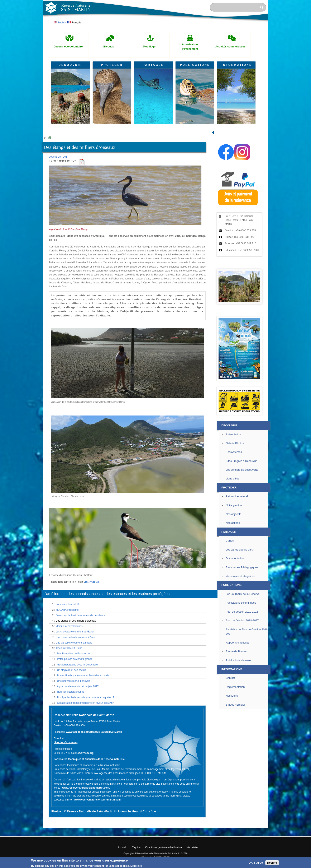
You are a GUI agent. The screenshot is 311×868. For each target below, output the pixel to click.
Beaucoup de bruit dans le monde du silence (80, 615)
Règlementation (235, 687)
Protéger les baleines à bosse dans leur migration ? (86, 697)
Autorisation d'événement (190, 47)
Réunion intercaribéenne (71, 692)
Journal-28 (92, 582)
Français (74, 23)
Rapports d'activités (237, 643)
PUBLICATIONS (195, 65)
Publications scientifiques (241, 603)
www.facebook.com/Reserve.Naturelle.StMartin (94, 732)
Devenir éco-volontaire (68, 47)
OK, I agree (256, 863)
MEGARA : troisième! (68, 610)
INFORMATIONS (237, 65)
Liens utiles (232, 479)
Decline (272, 863)
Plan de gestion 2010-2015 (242, 612)
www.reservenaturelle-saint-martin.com (86, 788)
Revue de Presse (236, 651)
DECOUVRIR (70, 65)
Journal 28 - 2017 (59, 157)
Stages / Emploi (235, 705)
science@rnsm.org (82, 753)
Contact (230, 678)
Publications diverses (238, 660)
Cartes (230, 541)
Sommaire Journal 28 (68, 604)
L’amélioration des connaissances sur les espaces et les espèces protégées (106, 594)
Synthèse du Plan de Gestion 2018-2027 (247, 632)
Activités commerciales (230, 47)
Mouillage (149, 47)
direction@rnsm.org (66, 742)
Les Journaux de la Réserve (243, 594)
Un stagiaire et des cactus (71, 670)
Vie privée (192, 847)
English (60, 23)
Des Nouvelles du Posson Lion (74, 654)
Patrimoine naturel (237, 496)
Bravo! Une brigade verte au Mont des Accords (83, 676)
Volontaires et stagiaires (240, 576)
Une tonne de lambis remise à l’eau (75, 637)
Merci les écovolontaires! (70, 626)
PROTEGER (112, 65)
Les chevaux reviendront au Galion (75, 632)
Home (50, 137)
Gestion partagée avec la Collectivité (77, 665)
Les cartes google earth (240, 550)
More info (136, 866)
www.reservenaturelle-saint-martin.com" (98, 800)
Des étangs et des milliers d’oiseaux (76, 621)
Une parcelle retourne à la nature (74, 643)
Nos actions (233, 523)
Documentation (235, 558)
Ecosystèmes (234, 452)
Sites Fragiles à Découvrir (241, 461)
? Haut (278, 825)
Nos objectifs (233, 514)
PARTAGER (153, 65)
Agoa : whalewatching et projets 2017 (78, 686)
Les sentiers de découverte (242, 470)
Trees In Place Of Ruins (69, 648)
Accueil (122, 847)
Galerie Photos (235, 443)
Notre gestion (234, 505)
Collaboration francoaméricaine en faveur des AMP (85, 703)
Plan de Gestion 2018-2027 (242, 620)
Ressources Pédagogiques (242, 567)
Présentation (233, 434)
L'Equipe (136, 847)
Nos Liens (232, 696)
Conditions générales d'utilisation (164, 847)
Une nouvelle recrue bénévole (74, 681)
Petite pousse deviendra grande (75, 659)
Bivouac (109, 47)
